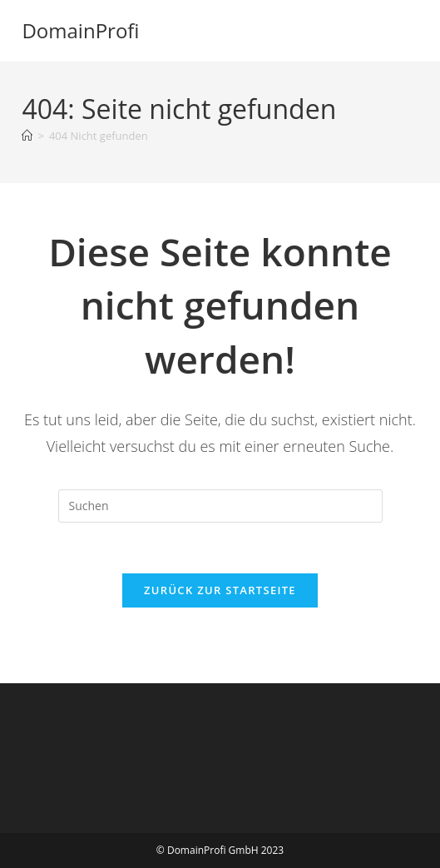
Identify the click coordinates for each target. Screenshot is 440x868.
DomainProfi (80, 30)
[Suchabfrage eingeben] (220, 506)
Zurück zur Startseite (220, 590)
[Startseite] (27, 136)
